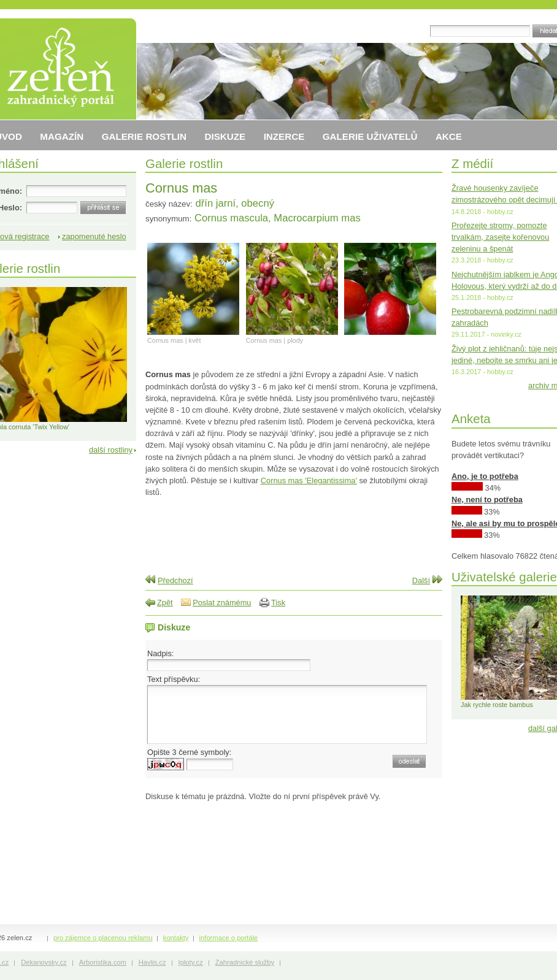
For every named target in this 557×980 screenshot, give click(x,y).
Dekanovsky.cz (44, 962)
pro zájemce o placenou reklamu (103, 938)
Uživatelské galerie (504, 577)
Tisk (278, 603)
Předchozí (175, 580)
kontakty (176, 938)
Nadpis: (160, 653)
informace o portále (229, 938)
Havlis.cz (152, 962)
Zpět (165, 603)
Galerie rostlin (184, 163)
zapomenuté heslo (94, 236)
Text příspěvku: (174, 679)
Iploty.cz (191, 962)
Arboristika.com (103, 962)
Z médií (472, 163)
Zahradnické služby (245, 962)
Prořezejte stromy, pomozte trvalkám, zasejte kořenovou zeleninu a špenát (500, 237)
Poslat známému (222, 603)
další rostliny (111, 450)
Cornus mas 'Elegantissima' (309, 480)
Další (421, 580)
